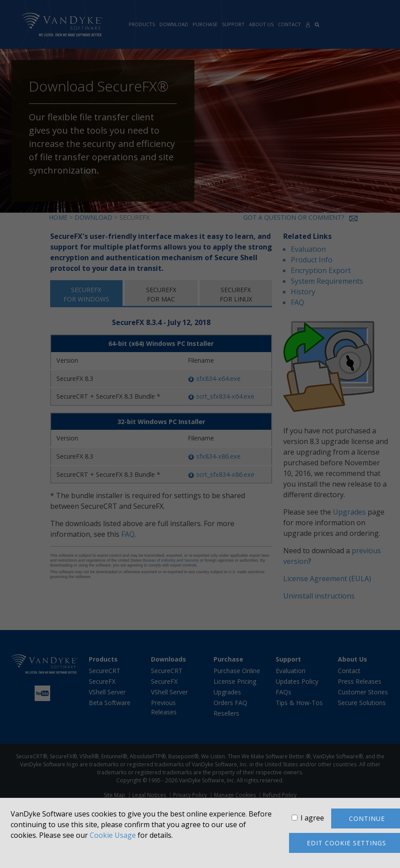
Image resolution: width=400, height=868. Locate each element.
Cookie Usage (113, 835)
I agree (312, 818)
